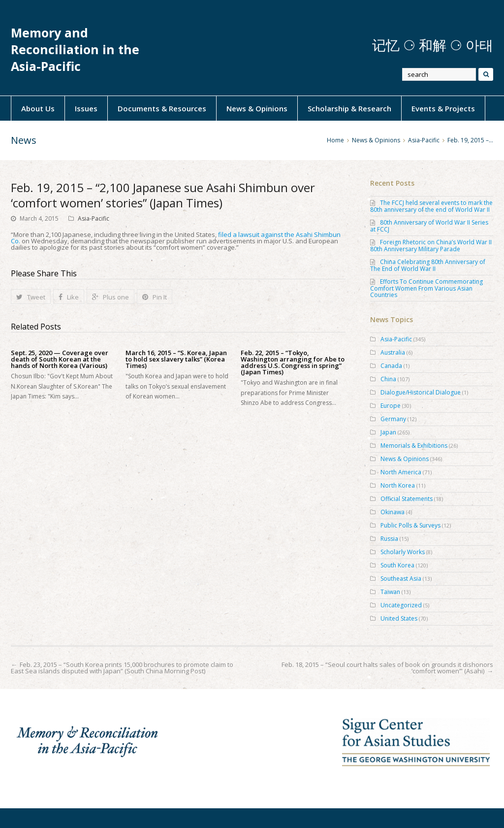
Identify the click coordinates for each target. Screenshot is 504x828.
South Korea (397, 565)
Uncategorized (401, 605)
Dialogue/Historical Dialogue (421, 392)
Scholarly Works (403, 552)
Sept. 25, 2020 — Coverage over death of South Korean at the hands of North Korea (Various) (60, 359)
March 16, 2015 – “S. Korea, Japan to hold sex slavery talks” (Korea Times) (176, 359)
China (388, 379)
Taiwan (390, 592)
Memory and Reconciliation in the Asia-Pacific (75, 50)
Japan (388, 432)
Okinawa (393, 512)
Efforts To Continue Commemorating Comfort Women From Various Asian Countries (426, 288)
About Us (38, 108)
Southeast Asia (401, 579)
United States (399, 618)
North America (401, 472)
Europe (391, 406)
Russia (389, 539)
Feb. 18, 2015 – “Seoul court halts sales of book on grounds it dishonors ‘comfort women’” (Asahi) (387, 668)
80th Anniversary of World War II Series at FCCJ (429, 226)
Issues (86, 108)
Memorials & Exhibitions (414, 446)
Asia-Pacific (94, 218)
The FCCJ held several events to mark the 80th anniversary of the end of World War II (431, 206)
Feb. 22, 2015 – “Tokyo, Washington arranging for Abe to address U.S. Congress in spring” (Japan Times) (293, 363)
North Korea (398, 485)
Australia (393, 352)
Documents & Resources (162, 108)
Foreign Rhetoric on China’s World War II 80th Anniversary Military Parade (431, 246)
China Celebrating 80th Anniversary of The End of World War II (428, 265)
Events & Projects (443, 108)
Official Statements (407, 499)
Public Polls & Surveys (410, 525)
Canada (391, 366)
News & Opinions (257, 108)
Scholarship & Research (349, 108)
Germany (393, 419)
